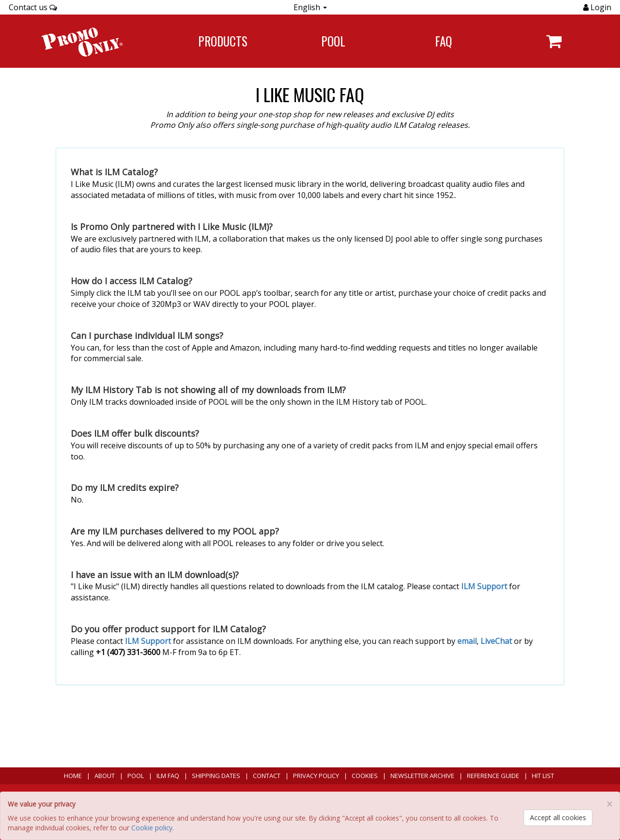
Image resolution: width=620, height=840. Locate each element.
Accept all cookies (558, 817)
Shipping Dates (216, 776)
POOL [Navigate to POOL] (333, 41)
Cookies (365, 776)
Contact (267, 776)
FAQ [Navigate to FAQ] (443, 41)
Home (73, 776)
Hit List (543, 776)
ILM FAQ (168, 776)
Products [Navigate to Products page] (223, 41)
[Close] (609, 804)
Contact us (33, 7)
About (105, 776)
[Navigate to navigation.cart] (554, 41)
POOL (136, 776)
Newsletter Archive (422, 776)
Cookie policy (152, 828)
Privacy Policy (316, 776)
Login (600, 7)
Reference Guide (493, 776)
